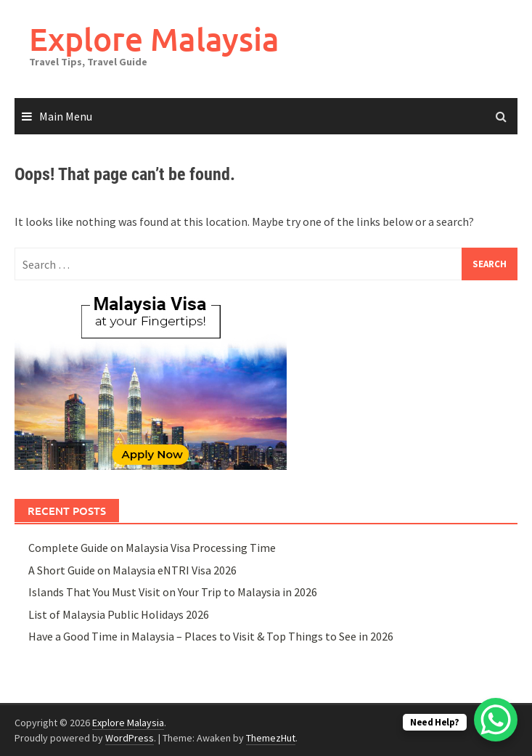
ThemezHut (271, 738)
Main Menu (66, 116)
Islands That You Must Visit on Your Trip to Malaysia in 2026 (173, 592)
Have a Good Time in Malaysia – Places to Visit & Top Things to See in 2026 (211, 636)
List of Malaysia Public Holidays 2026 (119, 614)
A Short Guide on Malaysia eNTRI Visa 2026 (132, 570)
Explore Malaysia (154, 39)
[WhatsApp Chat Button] (496, 720)
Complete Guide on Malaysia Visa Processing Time (152, 548)
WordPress (130, 738)
